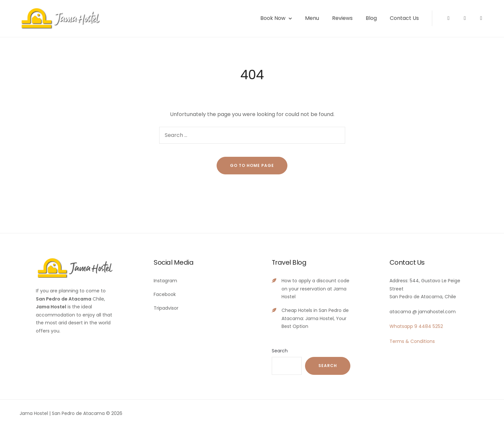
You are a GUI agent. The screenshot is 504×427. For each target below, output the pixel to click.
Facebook (165, 294)
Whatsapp (401, 326)
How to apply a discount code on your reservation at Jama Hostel (315, 289)
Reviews (342, 18)
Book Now (273, 18)
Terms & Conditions (412, 341)
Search (280, 351)
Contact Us (404, 18)
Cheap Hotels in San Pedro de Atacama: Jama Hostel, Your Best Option (315, 318)
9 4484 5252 (429, 326)
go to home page (252, 165)
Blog (371, 18)
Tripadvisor (166, 308)
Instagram (165, 281)
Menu (312, 18)
